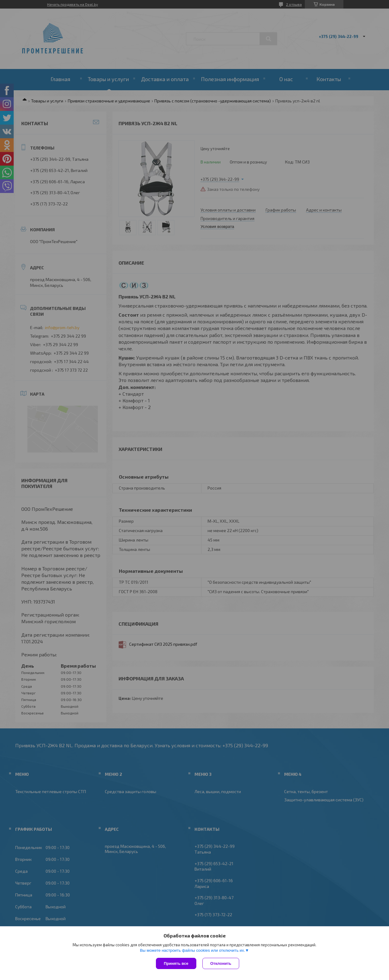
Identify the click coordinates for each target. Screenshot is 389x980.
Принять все (176, 963)
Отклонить (221, 963)
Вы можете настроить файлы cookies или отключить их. (192, 950)
